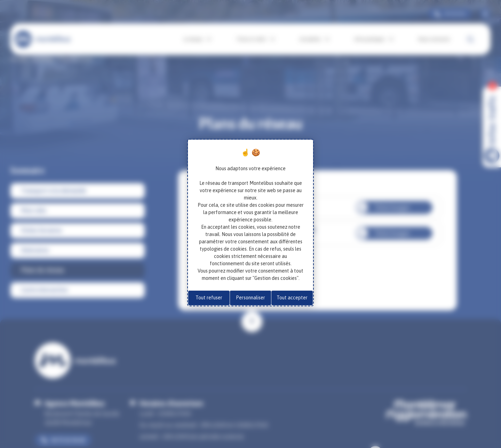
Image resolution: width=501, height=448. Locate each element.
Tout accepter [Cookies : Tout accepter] (292, 298)
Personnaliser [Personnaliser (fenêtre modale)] (250, 298)
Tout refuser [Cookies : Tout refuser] (209, 298)
